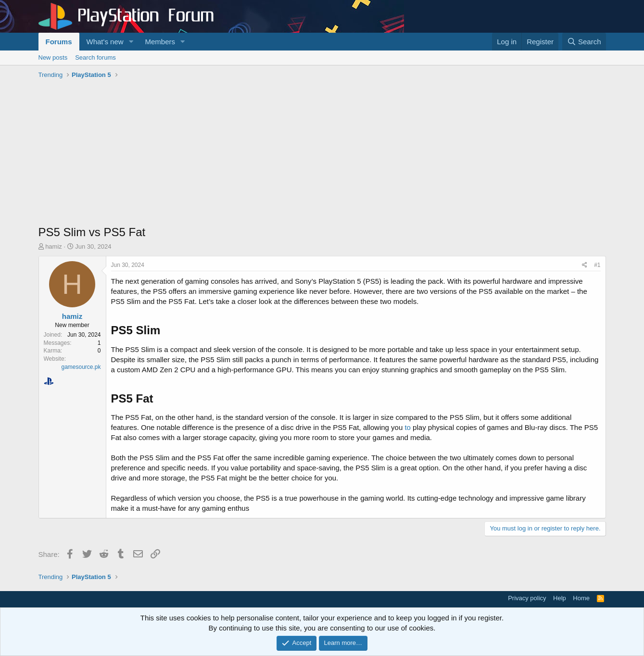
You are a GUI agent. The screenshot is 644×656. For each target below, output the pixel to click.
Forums (59, 42)
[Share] (585, 265)
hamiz (54, 246)
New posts (53, 57)
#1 (597, 265)
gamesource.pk (81, 367)
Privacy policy (527, 598)
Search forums (95, 57)
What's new (105, 42)
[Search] (584, 42)
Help (560, 598)
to (409, 427)
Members (160, 42)
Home (581, 598)
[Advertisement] (322, 154)
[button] (131, 42)
